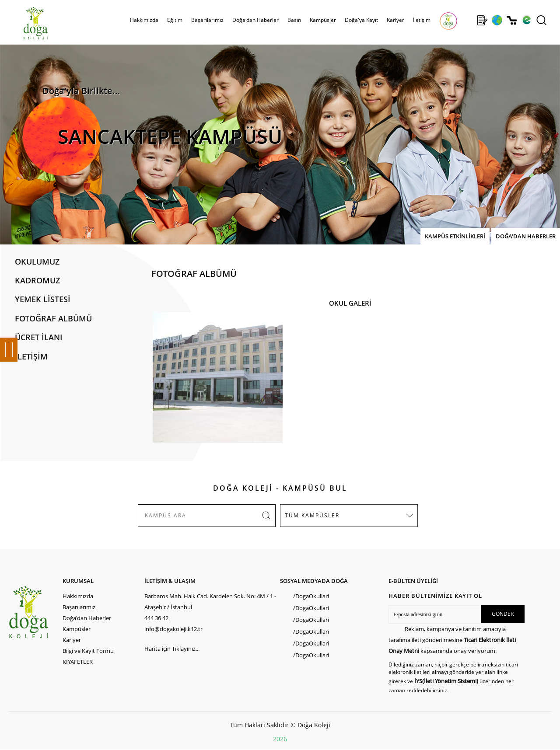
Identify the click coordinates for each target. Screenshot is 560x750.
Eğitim (175, 20)
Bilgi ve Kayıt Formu (88, 651)
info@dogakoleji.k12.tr (173, 629)
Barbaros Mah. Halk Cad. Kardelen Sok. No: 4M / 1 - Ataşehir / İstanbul (210, 602)
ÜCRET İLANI (39, 337)
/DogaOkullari (311, 596)
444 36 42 (156, 618)
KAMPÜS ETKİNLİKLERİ (455, 236)
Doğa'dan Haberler (255, 20)
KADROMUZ (37, 280)
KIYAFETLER (78, 662)
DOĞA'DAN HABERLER (526, 236)
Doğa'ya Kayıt (361, 20)
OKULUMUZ (37, 262)
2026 (280, 739)
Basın (294, 20)
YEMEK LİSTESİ (43, 299)
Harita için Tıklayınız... (172, 649)
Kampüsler (323, 20)
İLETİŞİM (31, 356)
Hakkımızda (144, 20)
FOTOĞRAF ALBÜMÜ (53, 318)
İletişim (422, 20)
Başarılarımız (207, 20)
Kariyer (395, 20)
